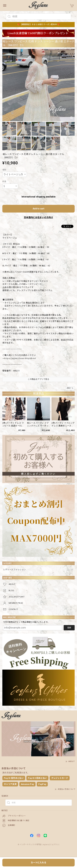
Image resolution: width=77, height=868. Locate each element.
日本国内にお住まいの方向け (38, 217)
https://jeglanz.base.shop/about (20, 358)
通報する (70, 388)
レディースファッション (14, 570)
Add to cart (38, 209)
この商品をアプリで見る (38, 379)
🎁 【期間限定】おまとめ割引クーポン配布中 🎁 (39, 24)
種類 (4, 170)
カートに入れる (38, 863)
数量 (4, 181)
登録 (69, 628)
